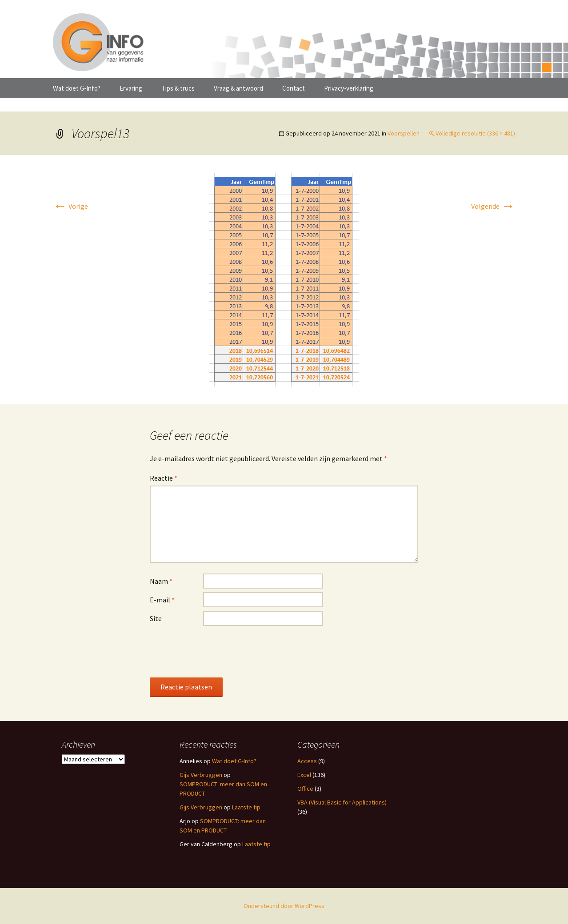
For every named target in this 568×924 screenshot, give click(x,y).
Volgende (493, 206)
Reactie (164, 478)
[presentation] (217, 651)
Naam (161, 581)
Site (156, 618)
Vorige (70, 206)
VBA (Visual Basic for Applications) (342, 802)
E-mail (162, 600)
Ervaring (131, 88)
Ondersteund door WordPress (284, 906)
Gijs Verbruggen (201, 775)
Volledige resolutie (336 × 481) (475, 133)
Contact (294, 88)
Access (307, 761)
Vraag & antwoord (238, 88)
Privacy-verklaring (349, 88)
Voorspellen (404, 133)
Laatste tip (246, 807)
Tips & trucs (178, 88)
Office (305, 789)
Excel (304, 775)
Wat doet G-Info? (77, 88)
